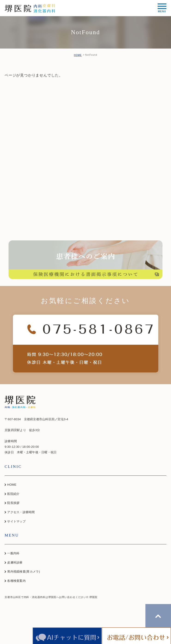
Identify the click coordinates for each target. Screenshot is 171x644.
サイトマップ (16, 521)
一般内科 (13, 553)
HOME (78, 55)
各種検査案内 (16, 581)
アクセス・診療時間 (21, 512)
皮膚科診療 (15, 563)
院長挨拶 (13, 503)
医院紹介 (13, 494)
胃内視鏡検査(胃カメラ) (24, 572)
